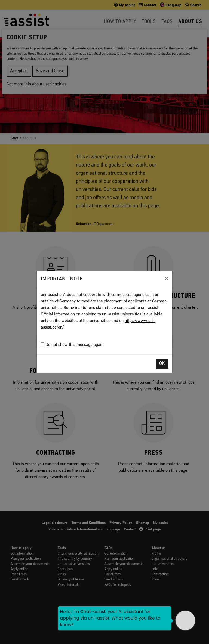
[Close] (166, 279)
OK (162, 364)
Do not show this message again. (73, 345)
